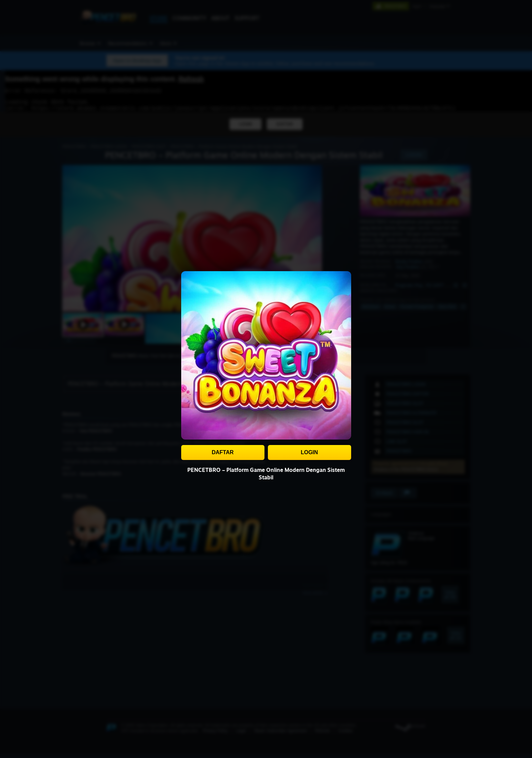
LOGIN (310, 452)
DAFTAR (223, 452)
